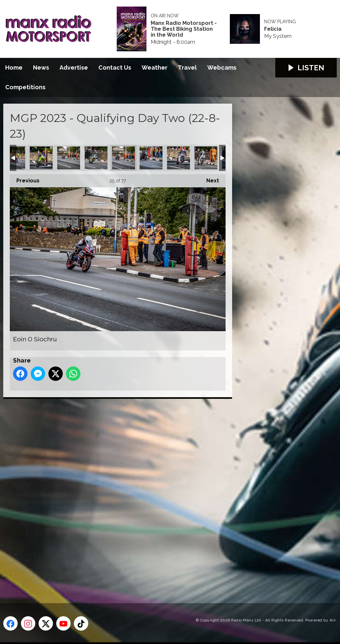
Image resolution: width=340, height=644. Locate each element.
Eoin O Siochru (124, 158)
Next (209, 179)
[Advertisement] (126, 494)
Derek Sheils (41, 158)
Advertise (74, 68)
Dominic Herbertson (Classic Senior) (69, 158)
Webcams (222, 68)
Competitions (25, 87)
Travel (187, 68)
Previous (25, 179)
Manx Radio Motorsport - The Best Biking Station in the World (184, 29)
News (41, 68)
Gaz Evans (178, 158)
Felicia (273, 29)
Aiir (333, 620)
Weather (154, 68)
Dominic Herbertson (96, 158)
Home (14, 68)
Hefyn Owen (206, 158)
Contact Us (115, 68)
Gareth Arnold (151, 158)
